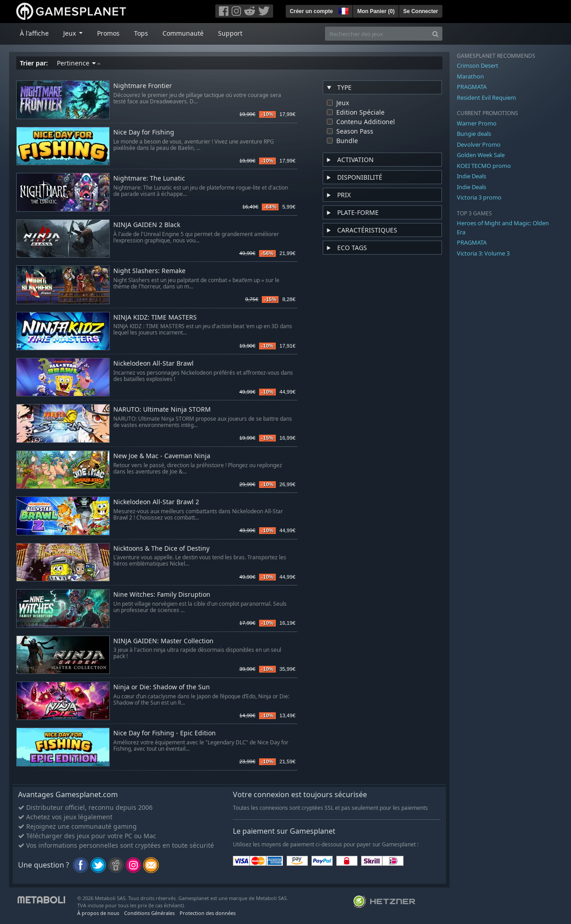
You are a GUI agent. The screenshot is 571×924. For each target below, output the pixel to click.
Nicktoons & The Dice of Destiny (161, 549)
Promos (108, 33)
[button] (343, 10)
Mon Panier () (376, 11)
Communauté (183, 33)
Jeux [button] (70, 33)
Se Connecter (420, 11)
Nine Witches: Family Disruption (162, 595)
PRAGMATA (472, 87)
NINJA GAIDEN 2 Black (147, 225)
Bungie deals (474, 134)
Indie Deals (471, 176)
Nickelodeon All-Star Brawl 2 (156, 502)
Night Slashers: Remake (149, 271)
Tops (141, 33)
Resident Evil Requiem (486, 98)
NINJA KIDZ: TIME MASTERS (155, 318)
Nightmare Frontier (143, 86)
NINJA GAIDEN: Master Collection (163, 641)
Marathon (470, 76)
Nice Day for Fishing (144, 132)
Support (230, 33)
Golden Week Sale (481, 155)
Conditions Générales (149, 913)
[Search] (435, 34)
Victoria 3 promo (479, 197)
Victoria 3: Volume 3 (483, 253)
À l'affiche (34, 33)
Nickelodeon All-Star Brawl (153, 364)
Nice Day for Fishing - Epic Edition (165, 733)
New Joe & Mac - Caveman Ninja (162, 456)
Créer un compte (311, 11)
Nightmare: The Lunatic (149, 179)
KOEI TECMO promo (484, 166)
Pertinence (79, 63)
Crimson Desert (478, 65)
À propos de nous (98, 913)
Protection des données (208, 913)
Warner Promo (477, 123)
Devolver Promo (479, 144)
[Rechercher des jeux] (377, 34)
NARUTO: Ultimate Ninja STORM (162, 410)
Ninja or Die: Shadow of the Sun (162, 687)
